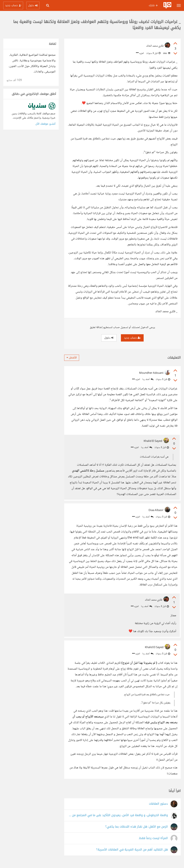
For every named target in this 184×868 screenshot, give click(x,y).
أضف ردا (148, 379)
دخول (109, 338)
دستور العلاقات (158, 808)
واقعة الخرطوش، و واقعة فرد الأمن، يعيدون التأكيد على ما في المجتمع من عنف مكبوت (118, 819)
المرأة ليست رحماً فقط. (153, 842)
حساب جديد (132, 338)
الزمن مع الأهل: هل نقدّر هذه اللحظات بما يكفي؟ (137, 831)
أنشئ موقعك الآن (45, 124)
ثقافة (166, 53)
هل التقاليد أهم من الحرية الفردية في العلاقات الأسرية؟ (132, 854)
